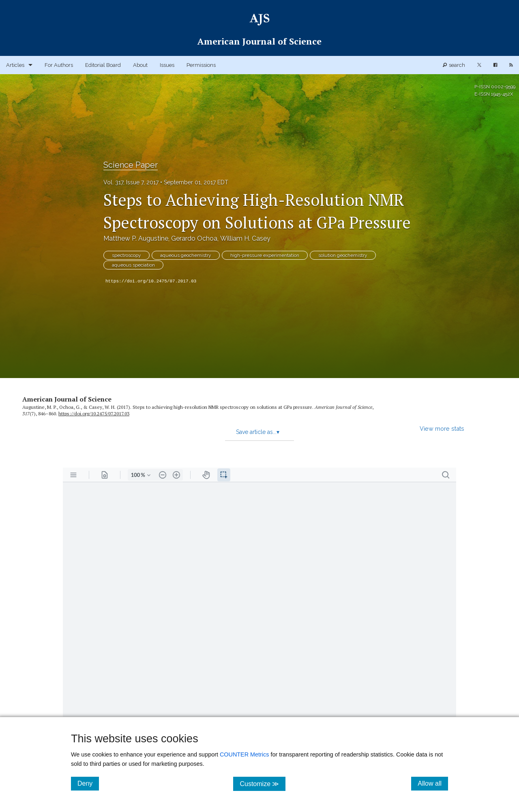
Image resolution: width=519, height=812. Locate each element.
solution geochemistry (343, 255)
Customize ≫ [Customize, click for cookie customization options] (263, 783)
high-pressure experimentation (265, 255)
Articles (15, 65)
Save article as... (258, 432)
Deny (88, 783)
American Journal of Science (67, 399)
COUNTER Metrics (244, 754)
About (140, 65)
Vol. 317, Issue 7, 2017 (131, 182)
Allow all (433, 783)
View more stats (442, 428)
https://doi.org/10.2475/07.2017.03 (151, 281)
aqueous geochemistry (186, 255)
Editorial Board (103, 65)
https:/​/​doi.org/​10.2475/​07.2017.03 (94, 413)
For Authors (59, 65)
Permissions (201, 65)
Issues (167, 65)
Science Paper (131, 165)
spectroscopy (127, 255)
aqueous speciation (133, 265)
